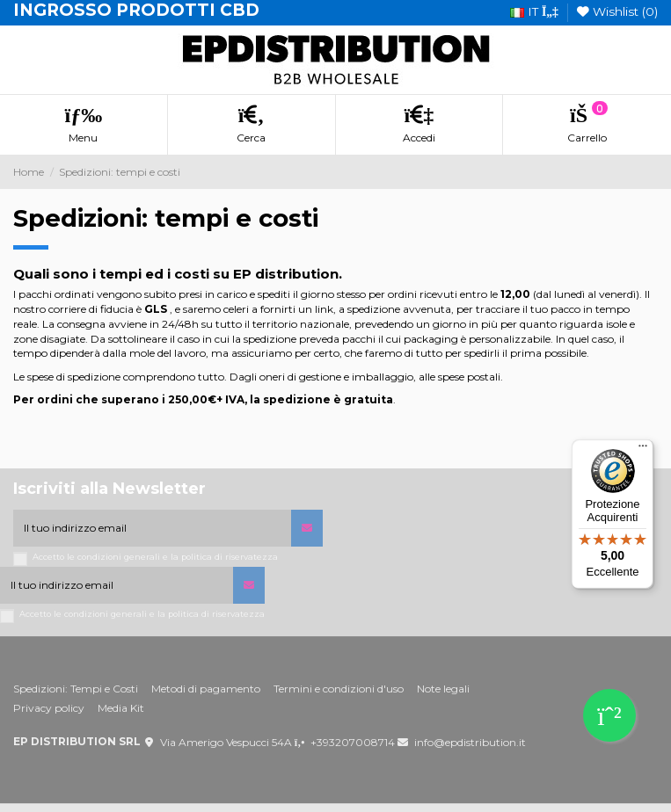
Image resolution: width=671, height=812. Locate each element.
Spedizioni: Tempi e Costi (76, 689)
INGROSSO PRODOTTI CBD (136, 10)
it (534, 11)
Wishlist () (617, 11)
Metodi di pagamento (206, 689)
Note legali (443, 689)
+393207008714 (353, 742)
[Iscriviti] (307, 528)
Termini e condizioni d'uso (339, 689)
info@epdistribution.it (470, 742)
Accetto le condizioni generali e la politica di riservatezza (155, 557)
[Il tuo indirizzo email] (152, 528)
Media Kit (121, 708)
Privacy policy (49, 708)
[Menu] (643, 450)
